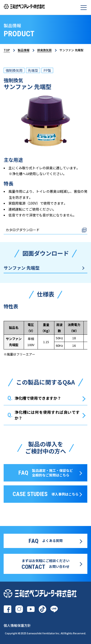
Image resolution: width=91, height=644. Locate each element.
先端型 (33, 70)
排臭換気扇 (44, 50)
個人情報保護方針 (17, 625)
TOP (7, 50)
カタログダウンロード (23, 230)
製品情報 (24, 50)
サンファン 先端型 (22, 268)
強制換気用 (14, 70)
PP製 (47, 70)
